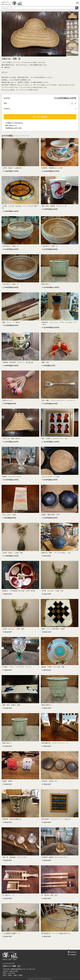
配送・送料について (11, 125)
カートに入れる (40, 117)
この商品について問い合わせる (14, 123)
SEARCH (77, 8)
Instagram (72, 955)
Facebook (72, 952)
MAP (19, 966)
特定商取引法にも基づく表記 (14, 128)
